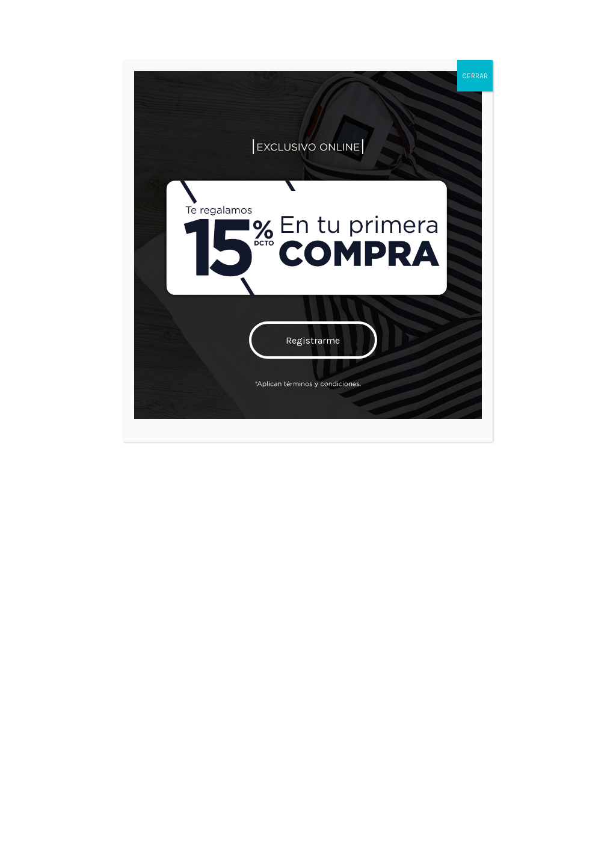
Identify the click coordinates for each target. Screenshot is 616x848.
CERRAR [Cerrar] (475, 76)
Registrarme (313, 340)
